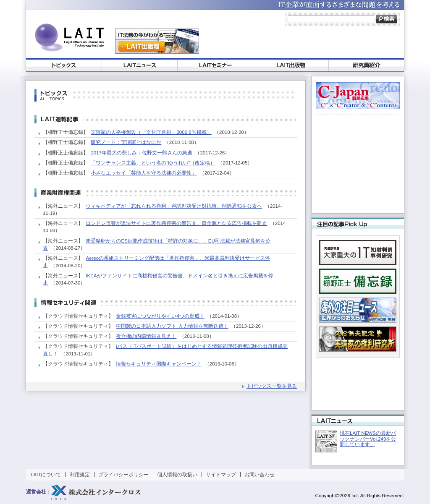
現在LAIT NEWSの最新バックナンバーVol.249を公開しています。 (368, 439)
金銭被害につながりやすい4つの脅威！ (160, 316)
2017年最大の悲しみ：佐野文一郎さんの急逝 (142, 153)
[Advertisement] (302, 41)
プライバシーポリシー (123, 475)
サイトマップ (221, 475)
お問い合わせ (260, 475)
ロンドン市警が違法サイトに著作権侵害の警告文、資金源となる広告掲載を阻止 (176, 223)
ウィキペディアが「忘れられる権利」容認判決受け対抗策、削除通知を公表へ (174, 206)
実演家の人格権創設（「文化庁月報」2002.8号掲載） (151, 132)
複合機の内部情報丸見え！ (146, 336)
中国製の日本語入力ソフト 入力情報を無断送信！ (172, 326)
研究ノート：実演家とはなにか (126, 142)
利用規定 (80, 475)
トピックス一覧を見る (272, 386)
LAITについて (46, 475)
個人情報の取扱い (177, 475)
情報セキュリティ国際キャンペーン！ (159, 364)
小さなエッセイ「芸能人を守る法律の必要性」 (144, 173)
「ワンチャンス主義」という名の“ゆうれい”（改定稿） (153, 163)
